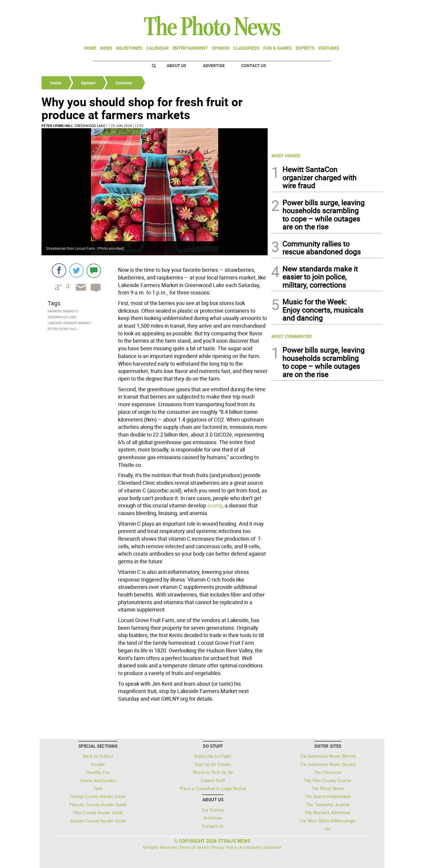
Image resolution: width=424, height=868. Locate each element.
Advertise (214, 65)
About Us (177, 65)
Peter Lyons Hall (57, 126)
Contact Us (254, 65)
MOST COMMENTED (291, 336)
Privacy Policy (224, 847)
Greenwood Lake (90, 126)
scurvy (215, 505)
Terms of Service (194, 847)
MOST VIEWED (286, 156)
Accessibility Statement (260, 847)
